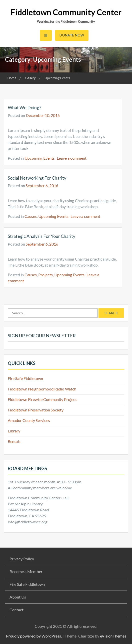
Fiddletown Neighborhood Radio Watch (42, 389)
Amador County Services (29, 420)
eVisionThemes (113, 636)
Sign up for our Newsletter (42, 335)
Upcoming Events (40, 158)
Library (14, 431)
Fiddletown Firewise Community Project (42, 399)
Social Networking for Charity (37, 178)
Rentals (14, 441)
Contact (16, 610)
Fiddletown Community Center (66, 12)
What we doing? (24, 107)
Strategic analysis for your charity (41, 236)
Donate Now (72, 35)
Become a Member (26, 571)
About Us (18, 597)
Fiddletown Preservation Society (36, 410)
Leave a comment (72, 158)
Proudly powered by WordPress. (34, 636)
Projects (45, 275)
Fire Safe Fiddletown (25, 378)
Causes (31, 216)
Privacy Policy (22, 559)
